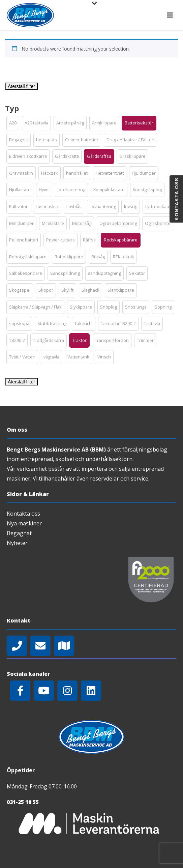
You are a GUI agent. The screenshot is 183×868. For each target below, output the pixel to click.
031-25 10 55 (23, 802)
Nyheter (17, 543)
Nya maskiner (24, 523)
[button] (13, 123)
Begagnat (19, 533)
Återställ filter (21, 86)
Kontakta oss (23, 514)
